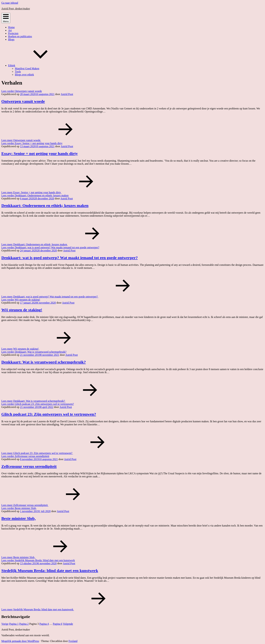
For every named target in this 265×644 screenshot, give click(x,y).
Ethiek (37, 65)
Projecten (13, 33)
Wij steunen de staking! (22, 310)
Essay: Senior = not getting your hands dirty (40, 153)
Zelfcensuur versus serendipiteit (29, 466)
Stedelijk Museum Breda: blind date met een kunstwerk (50, 571)
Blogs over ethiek (24, 75)
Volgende (68, 624)
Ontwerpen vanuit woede (23, 101)
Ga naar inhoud (10, 3)
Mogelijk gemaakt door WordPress (20, 641)
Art (10, 30)
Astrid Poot (67, 94)
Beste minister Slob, (19, 518)
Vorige (5, 624)
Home (11, 27)
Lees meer (47, 140)
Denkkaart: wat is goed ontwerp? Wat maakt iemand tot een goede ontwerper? (70, 258)
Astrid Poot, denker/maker (16, 9)
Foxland (73, 641)
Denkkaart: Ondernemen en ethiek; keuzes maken (45, 205)
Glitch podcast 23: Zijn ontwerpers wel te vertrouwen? (49, 414)
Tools (18, 72)
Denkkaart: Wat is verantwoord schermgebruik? (44, 362)
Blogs (11, 39)
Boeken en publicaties (20, 36)
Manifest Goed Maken (27, 68)
